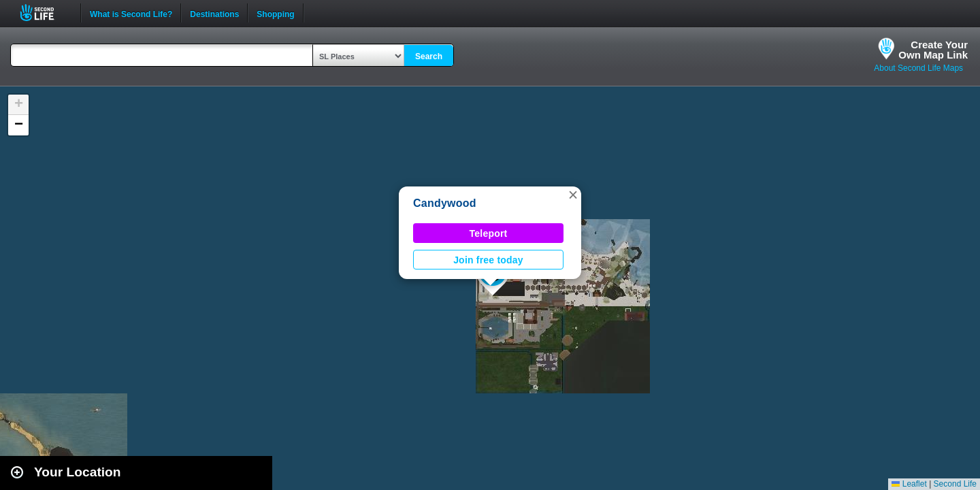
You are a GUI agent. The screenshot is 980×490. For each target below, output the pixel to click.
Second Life (45, 13)
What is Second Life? (131, 13)
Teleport (489, 233)
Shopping (275, 13)
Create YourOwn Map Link (933, 50)
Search (429, 56)
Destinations (214, 13)
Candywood (445, 203)
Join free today (488, 260)
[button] (573, 195)
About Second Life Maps (918, 68)
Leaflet (909, 484)
